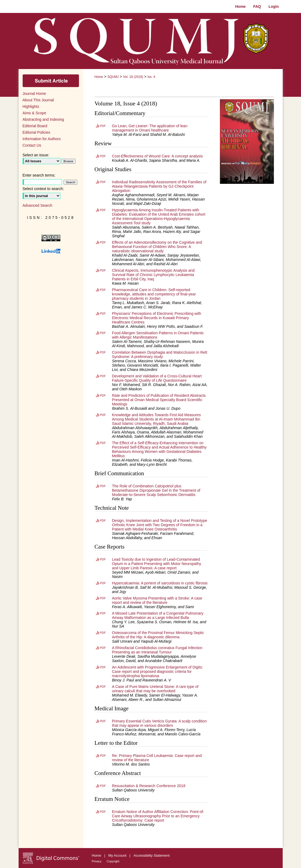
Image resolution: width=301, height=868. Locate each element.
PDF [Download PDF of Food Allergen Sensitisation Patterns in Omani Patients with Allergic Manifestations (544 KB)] (103, 333)
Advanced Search (38, 205)
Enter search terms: (39, 175)
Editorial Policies (37, 132)
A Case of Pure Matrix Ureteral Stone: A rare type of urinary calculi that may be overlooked (155, 689)
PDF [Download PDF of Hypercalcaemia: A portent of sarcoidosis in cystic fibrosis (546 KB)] (103, 583)
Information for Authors (42, 139)
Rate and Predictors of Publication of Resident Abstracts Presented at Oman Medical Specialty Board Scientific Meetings (159, 400)
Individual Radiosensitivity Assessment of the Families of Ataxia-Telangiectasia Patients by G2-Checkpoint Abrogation (159, 186)
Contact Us (32, 145)
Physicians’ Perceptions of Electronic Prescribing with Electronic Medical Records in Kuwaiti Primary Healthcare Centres (157, 318)
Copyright (113, 861)
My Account (118, 855)
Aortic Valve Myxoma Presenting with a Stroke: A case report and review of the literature (157, 600)
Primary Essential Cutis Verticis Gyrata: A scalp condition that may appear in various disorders (160, 723)
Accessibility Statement (152, 855)
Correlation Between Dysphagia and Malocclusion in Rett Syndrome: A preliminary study (160, 354)
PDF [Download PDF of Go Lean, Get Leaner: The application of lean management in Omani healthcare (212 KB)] (103, 126)
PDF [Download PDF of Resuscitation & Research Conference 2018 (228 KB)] (103, 786)
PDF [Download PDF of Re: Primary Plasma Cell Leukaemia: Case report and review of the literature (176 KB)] (103, 756)
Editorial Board (35, 126)
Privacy (97, 861)
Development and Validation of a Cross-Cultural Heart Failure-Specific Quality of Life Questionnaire (157, 378)
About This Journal (38, 100)
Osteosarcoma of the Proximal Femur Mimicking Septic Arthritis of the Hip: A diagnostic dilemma (158, 635)
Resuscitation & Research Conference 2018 (149, 786)
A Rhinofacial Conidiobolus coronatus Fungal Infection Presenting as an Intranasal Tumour (157, 650)
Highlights (31, 106)
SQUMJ (113, 77)
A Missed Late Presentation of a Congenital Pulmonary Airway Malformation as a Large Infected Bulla (158, 615)
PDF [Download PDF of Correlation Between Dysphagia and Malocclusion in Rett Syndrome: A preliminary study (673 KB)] (103, 352)
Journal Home (34, 94)
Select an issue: (36, 155)
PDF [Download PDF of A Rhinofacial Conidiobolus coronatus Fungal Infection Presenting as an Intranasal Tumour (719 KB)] (103, 648)
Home (99, 77)
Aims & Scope (34, 113)
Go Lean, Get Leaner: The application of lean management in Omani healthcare (150, 128)
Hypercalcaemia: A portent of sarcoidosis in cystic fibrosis (160, 583)
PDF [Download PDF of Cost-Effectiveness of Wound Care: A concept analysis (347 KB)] (103, 156)
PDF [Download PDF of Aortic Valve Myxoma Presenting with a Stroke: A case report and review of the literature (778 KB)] (103, 598)
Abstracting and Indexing (43, 119)
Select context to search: (43, 189)
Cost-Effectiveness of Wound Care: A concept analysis (158, 156)
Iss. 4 (151, 77)
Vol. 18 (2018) (133, 77)
